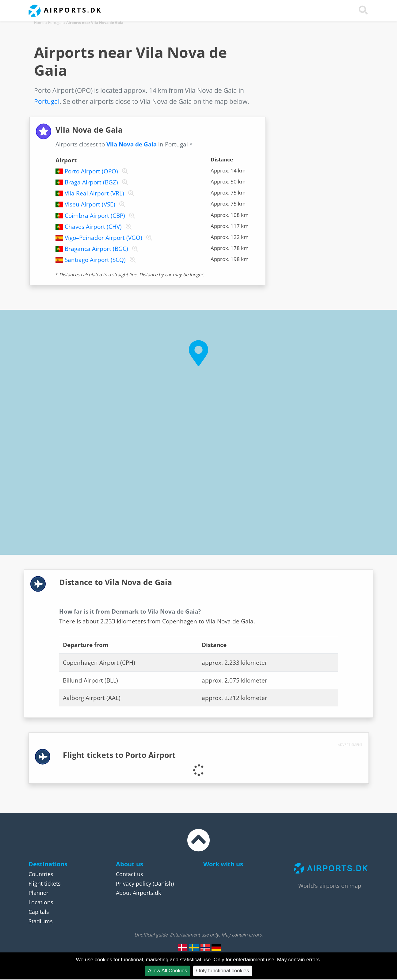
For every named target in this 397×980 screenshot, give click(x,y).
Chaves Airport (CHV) (93, 227)
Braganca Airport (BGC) (96, 249)
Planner (38, 893)
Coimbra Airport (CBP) (95, 216)
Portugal (55, 23)
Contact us (130, 874)
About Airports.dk (138, 893)
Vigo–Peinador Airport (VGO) (103, 238)
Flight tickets (45, 884)
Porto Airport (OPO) (91, 171)
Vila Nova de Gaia (132, 144)
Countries (41, 874)
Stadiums (41, 921)
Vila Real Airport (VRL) (94, 193)
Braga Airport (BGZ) (91, 182)
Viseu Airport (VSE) (90, 204)
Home (39, 23)
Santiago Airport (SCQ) (95, 260)
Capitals (39, 912)
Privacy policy (134, 884)
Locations (41, 902)
